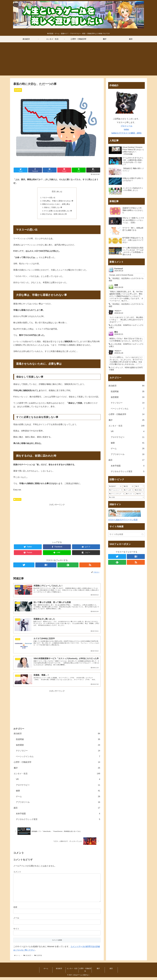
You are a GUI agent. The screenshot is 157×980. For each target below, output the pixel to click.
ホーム (46, 971)
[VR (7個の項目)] (140, 486)
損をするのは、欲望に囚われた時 (54, 215)
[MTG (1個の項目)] (140, 494)
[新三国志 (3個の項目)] (139, 490)
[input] (126, 534)
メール (16, 921)
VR (58, 782)
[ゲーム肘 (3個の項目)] (128, 490)
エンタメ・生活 (57, 776)
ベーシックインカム (58, 759)
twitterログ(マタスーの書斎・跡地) (126, 133)
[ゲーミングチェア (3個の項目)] (117, 494)
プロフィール (126, 126)
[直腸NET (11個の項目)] (115, 486)
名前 (15, 910)
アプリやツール (58, 805)
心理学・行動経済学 (57, 765)
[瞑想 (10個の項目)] (129, 486)
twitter (126, 129)
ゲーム (58, 799)
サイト (16, 932)
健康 (58, 794)
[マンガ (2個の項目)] (130, 494)
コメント (17, 875)
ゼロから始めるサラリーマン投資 (123, 520)
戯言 (57, 811)
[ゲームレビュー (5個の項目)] (116, 490)
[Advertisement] (78, 60)
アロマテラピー (58, 788)
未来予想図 (58, 816)
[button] (143, 534)
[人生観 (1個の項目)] (126, 497)
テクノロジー (58, 753)
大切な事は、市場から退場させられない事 (58, 201)
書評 (57, 771)
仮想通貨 (58, 748)
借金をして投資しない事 (53, 208)
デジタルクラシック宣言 (58, 822)
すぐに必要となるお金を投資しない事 (58, 212)
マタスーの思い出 (48, 198)
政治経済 (57, 736)
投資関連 (17, 501)
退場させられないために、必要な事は (56, 205)
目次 (54, 191)
